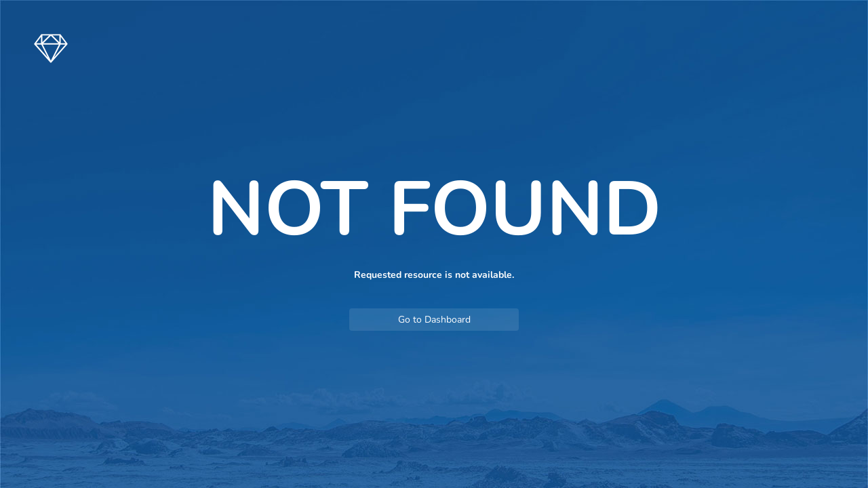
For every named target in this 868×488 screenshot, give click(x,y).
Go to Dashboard (434, 320)
